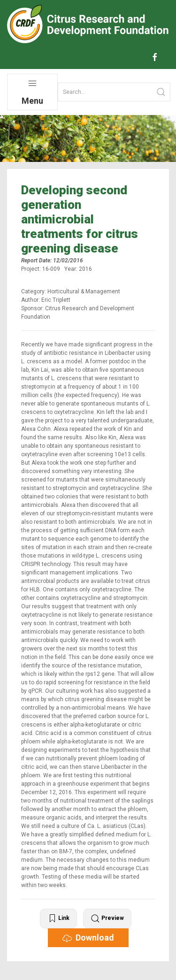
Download (88, 938)
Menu (32, 92)
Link (58, 919)
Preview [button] (107, 919)
